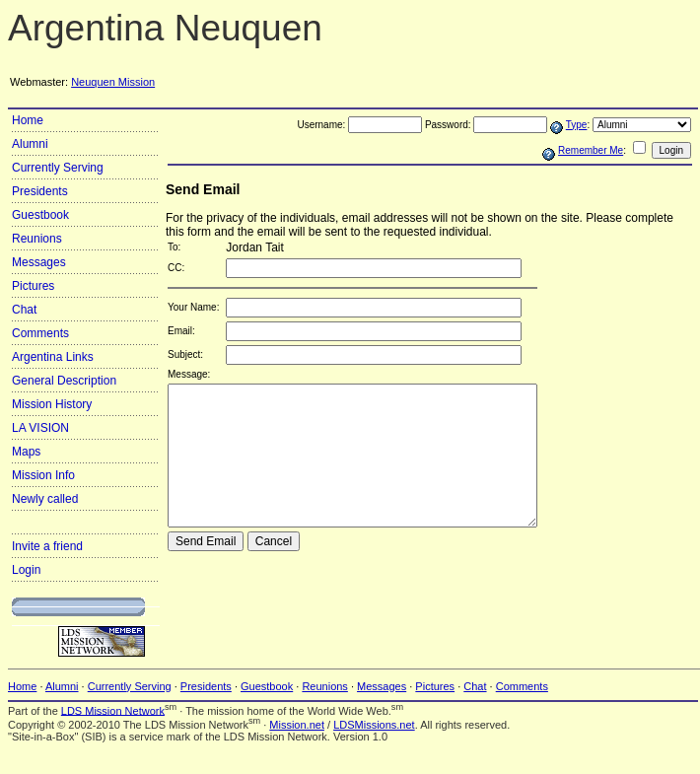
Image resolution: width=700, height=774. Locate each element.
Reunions (37, 239)
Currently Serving (58, 168)
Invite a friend (47, 546)
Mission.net (297, 725)
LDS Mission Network (113, 710)
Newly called (45, 499)
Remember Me (591, 150)
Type (577, 125)
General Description (64, 381)
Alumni (30, 144)
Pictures (33, 286)
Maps (26, 452)
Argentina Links (53, 357)
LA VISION (40, 428)
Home (28, 120)
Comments (40, 333)
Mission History (52, 404)
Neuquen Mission (113, 82)
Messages (39, 262)
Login (26, 570)
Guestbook (40, 215)
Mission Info (43, 475)
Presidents (40, 191)
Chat (24, 310)
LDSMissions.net (374, 725)
